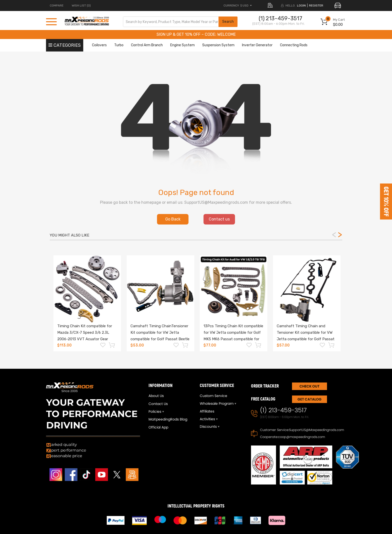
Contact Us (158, 404)
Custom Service (213, 396)
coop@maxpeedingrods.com (301, 437)
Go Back (173, 219)
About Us (156, 396)
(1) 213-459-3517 (280, 18)
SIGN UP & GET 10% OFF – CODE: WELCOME (196, 34)
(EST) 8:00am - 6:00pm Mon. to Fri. (278, 24)
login (301, 5)
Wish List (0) (81, 5)
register (316, 5)
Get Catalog (309, 399)
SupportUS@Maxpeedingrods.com (316, 430)
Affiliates (207, 411)
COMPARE (57, 5)
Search (228, 22)
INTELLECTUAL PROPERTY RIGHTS (196, 506)
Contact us (219, 219)
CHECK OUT (309, 386)
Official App (158, 427)
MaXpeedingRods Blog (168, 419)
